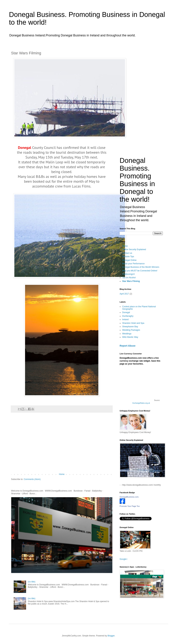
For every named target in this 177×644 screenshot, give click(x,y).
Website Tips (128, 257)
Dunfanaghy (128, 316)
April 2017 (124, 294)
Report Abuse (127, 346)
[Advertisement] (62, 445)
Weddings (127, 334)
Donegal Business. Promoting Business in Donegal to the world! (137, 180)
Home (62, 474)
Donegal (25, 148)
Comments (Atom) (32, 479)
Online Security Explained (134, 249)
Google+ (124, 559)
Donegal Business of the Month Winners (141, 267)
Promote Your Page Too (130, 506)
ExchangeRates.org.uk (141, 403)
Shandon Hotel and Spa (133, 323)
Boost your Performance (133, 264)
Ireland (125, 319)
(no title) (32, 582)
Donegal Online (129, 260)
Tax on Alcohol (129, 278)
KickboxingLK (129, 274)
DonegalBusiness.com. (129, 497)
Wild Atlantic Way (130, 337)
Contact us (127, 253)
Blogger (111, 636)
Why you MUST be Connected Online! (140, 271)
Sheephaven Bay (130, 327)
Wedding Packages (131, 330)
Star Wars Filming (131, 281)
